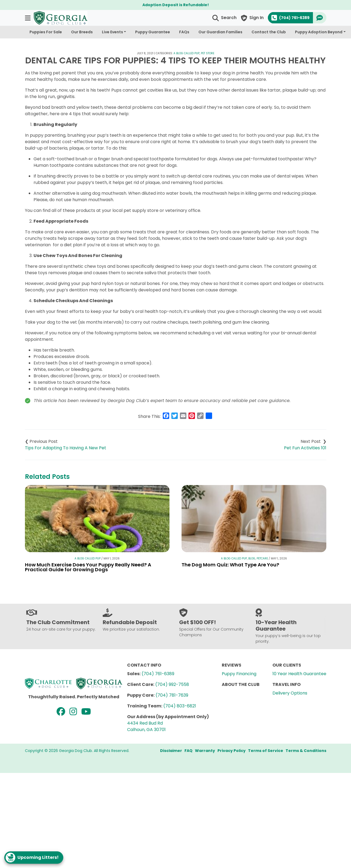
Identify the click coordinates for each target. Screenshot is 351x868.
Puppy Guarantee (153, 32)
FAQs (184, 32)
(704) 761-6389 (158, 674)
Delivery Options (290, 693)
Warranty (205, 751)
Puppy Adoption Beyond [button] (319, 32)
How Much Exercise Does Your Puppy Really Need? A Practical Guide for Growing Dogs (88, 567)
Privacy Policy (232, 751)
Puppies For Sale (46, 32)
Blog (252, 558)
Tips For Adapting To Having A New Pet (66, 448)
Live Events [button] (112, 32)
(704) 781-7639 (172, 695)
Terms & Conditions (306, 751)
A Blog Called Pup (186, 53)
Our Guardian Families (220, 32)
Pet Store (208, 53)
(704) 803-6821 (180, 706)
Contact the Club (269, 32)
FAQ (189, 751)
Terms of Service (266, 751)
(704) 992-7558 (172, 684)
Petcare (262, 558)
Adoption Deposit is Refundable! (176, 5)
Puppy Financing (239, 674)
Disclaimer (171, 751)
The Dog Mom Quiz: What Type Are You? (230, 565)
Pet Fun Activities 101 (305, 448)
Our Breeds (82, 32)
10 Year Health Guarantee (299, 674)
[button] (28, 18)
